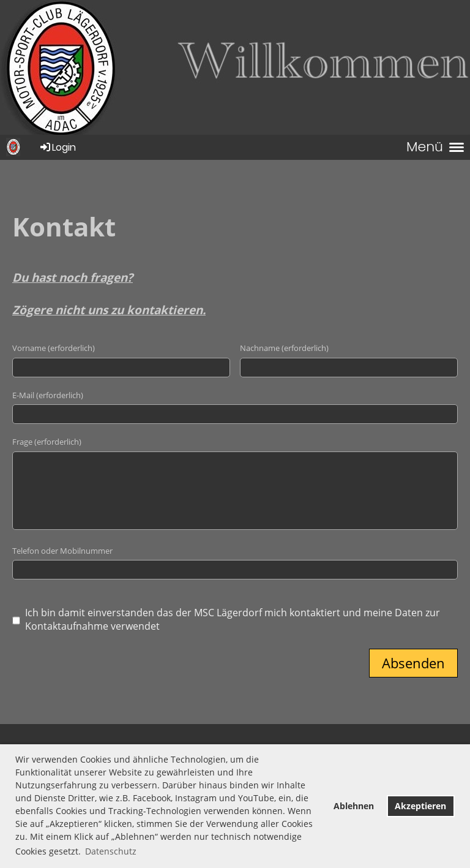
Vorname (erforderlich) (54, 348)
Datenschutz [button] (111, 851)
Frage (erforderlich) (47, 442)
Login (57, 147)
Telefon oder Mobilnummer (62, 551)
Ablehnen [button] (354, 806)
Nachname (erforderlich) (284, 348)
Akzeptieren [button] (420, 806)
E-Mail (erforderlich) (48, 395)
